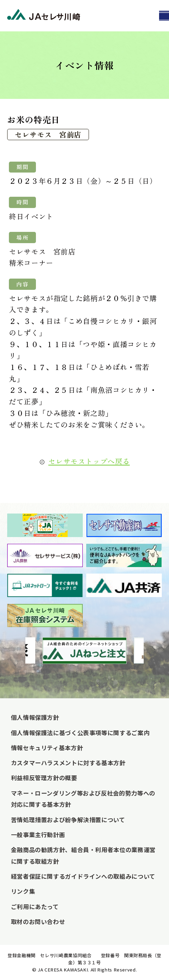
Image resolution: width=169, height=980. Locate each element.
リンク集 (23, 891)
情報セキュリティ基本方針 (47, 748)
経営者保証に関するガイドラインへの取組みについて (83, 876)
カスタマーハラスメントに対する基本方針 (68, 763)
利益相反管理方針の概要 (44, 778)
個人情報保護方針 (35, 717)
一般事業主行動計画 (38, 835)
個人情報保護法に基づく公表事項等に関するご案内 (80, 733)
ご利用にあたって (35, 907)
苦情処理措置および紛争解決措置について (68, 820)
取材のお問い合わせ (38, 922)
